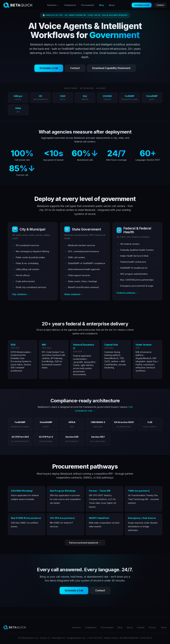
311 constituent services (27, 245)
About (112, 5)
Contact (160, 5)
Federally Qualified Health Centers (137, 250)
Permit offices (23, 275)
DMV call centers (77, 257)
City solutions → (21, 294)
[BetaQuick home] (18, 5)
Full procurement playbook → (85, 543)
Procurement (88, 5)
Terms (164, 627)
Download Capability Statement (111, 68)
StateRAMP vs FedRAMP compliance (87, 263)
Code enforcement (25, 281)
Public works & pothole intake (30, 257)
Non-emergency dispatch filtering (32, 251)
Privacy (153, 627)
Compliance (70, 5)
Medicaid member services (82, 245)
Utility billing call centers (27, 269)
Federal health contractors (133, 262)
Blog (101, 5)
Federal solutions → (127, 293)
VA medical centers (130, 244)
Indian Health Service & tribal (134, 256)
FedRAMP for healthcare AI (134, 268)
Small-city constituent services (31, 287)
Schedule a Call (142, 5)
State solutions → (74, 294)
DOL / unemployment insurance (83, 251)
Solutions (53, 5)
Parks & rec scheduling (27, 263)
